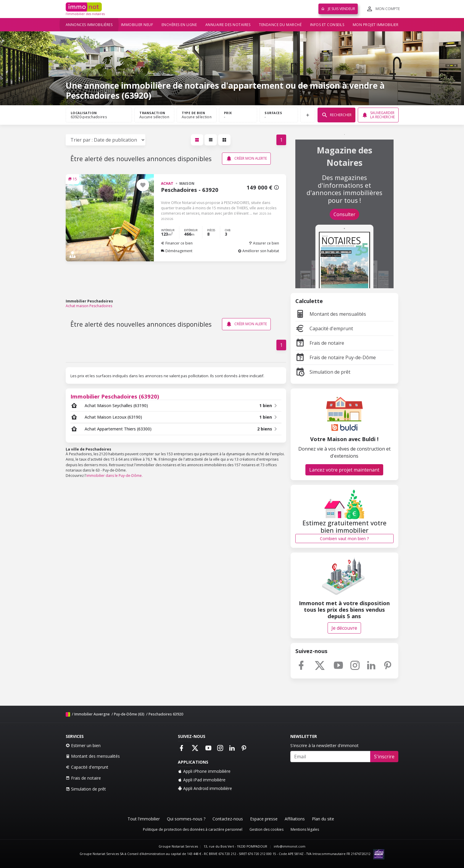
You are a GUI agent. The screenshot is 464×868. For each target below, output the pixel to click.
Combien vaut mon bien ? (344, 539)
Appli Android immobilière (205, 788)
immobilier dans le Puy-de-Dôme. (115, 476)
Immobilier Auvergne (92, 714)
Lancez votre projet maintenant (344, 470)
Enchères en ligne (179, 25)
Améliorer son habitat (258, 251)
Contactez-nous (228, 819)
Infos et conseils (327, 25)
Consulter (344, 214)
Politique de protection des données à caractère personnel (193, 829)
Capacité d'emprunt (324, 328)
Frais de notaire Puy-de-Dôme (336, 357)
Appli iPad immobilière (202, 780)
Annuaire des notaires (228, 25)
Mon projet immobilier (376, 25)
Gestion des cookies (266, 829)
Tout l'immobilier (144, 819)
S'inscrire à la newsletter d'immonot (324, 745)
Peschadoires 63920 (166, 714)
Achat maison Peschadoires (89, 306)
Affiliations (295, 819)
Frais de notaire (320, 343)
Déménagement (177, 251)
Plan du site (323, 819)
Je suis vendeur (338, 9)
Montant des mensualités (331, 314)
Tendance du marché (280, 25)
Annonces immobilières (89, 25)
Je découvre (344, 628)
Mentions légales (305, 829)
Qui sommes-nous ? (186, 819)
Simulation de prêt (323, 372)
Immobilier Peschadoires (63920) (115, 396)
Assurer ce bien (264, 243)
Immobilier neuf (137, 25)
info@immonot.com (290, 846)
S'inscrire (384, 757)
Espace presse (264, 819)
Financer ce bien (177, 243)
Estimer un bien (83, 745)
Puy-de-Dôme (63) (129, 714)
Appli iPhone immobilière (204, 771)
